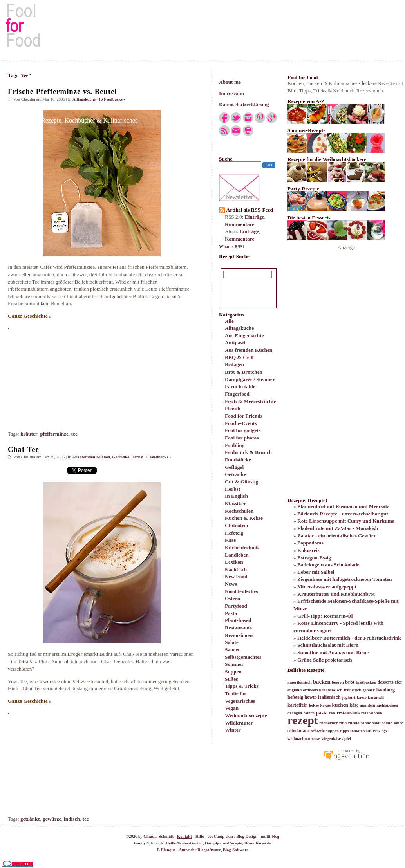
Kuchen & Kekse (244, 518)
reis (332, 713)
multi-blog (270, 836)
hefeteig (295, 697)
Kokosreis (308, 550)
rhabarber (328, 723)
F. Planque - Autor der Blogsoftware (189, 850)
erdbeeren (312, 690)
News (231, 584)
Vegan (232, 708)
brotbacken (366, 682)
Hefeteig (234, 533)
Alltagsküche (239, 328)
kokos (325, 705)
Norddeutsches (241, 591)
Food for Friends (244, 416)
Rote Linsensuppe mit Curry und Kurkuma (346, 521)
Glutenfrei (236, 525)
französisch (333, 690)
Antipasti (235, 343)
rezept (303, 720)
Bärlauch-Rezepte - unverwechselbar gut (343, 514)
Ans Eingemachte (244, 335)
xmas (316, 739)
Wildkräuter (239, 723)
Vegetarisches (240, 701)
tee (74, 434)
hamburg (386, 690)
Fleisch (233, 408)
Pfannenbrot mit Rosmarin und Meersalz (343, 506)
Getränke (235, 474)
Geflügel (234, 467)
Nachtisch (236, 569)
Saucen (233, 650)
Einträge (255, 217)
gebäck (369, 690)
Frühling (235, 445)
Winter (233, 730)
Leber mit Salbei (316, 572)
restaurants (348, 713)
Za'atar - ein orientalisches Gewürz (336, 536)
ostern (309, 713)
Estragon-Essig (314, 558)
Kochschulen (239, 511)
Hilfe (200, 836)
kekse (314, 705)
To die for (236, 693)
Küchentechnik (242, 547)
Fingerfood (237, 394)
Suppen (233, 672)
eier (399, 682)
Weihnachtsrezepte (246, 715)
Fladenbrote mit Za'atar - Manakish (338, 528)
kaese (362, 697)
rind (343, 723)
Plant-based (238, 620)
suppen (332, 731)
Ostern (232, 598)
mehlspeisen (387, 705)
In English (236, 496)
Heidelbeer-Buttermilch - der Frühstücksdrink (349, 638)
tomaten (357, 731)
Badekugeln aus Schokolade (328, 565)
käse (354, 705)
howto (310, 697)
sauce (398, 723)
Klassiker (235, 504)
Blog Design (247, 836)
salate (387, 723)
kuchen (340, 705)
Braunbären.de (258, 843)
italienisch (329, 697)
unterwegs (377, 731)
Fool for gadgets (243, 430)
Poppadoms (310, 543)
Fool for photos (242, 438)
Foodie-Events (241, 423)
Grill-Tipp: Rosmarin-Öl (325, 616)
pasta (322, 713)
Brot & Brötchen (244, 372)
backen (322, 682)
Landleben (237, 555)
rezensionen (372, 713)
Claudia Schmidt (158, 836)
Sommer (234, 664)
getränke (30, 819)
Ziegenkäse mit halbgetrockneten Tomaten (345, 579)
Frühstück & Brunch (248, 452)
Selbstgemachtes (243, 657)
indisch (72, 819)
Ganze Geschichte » (30, 316)
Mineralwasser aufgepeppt (327, 587)
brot (350, 682)
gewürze (52, 819)
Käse (230, 540)
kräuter (29, 434)
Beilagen (234, 364)
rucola (354, 723)
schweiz (318, 731)
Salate (232, 642)
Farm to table (240, 386)
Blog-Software (236, 850)
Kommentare (240, 224)
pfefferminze (54, 434)
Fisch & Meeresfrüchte (250, 401)
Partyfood (236, 606)
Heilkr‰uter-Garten (184, 843)
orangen (295, 713)
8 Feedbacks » (159, 457)
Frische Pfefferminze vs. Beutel (62, 91)
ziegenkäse (332, 739)
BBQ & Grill (239, 357)
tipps (344, 731)
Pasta (231, 613)
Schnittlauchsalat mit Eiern (328, 645)
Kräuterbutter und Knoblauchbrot (336, 594)
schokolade (299, 731)
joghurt (349, 697)
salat (376, 723)
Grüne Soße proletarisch (325, 660)
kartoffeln (297, 705)
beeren (338, 682)
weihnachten (299, 739)
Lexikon (234, 562)
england (295, 690)
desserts (386, 682)
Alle (229, 321)
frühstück (353, 690)
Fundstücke (238, 460)
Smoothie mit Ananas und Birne (333, 652)
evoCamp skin (220, 836)
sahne (366, 723)
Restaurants (238, 628)
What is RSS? (232, 246)
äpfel (347, 739)
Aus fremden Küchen (249, 350)
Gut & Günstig (241, 482)
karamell (376, 697)
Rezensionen (239, 635)
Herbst (232, 489)
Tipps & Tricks (242, 686)
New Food (236, 576)
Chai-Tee (24, 449)
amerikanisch (300, 682)
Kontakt (184, 836)
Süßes (231, 679)
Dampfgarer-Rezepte (223, 843)
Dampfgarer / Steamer (250, 379)
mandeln (367, 705)
